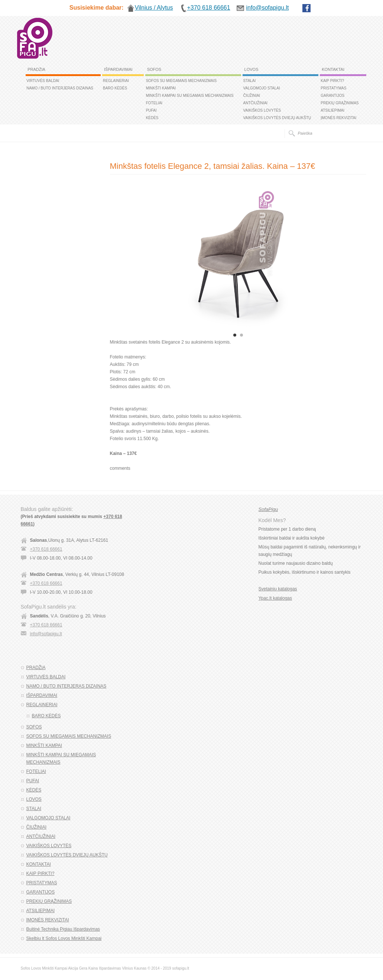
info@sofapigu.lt (46, 634)
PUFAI (151, 110)
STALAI (250, 81)
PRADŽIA (36, 69)
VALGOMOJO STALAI (262, 88)
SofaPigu (268, 509)
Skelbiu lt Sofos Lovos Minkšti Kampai (64, 938)
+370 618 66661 (46, 549)
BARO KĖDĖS (115, 88)
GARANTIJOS (332, 96)
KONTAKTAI (333, 69)
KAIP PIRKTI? (332, 81)
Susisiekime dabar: (97, 8)
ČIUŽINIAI (252, 96)
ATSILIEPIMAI (332, 110)
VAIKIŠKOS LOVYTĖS (262, 110)
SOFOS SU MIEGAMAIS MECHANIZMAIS (181, 81)
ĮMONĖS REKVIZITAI (338, 118)
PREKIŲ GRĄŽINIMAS (340, 103)
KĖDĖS (152, 118)
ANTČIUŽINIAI (256, 103)
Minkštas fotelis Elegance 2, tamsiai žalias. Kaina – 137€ (213, 166)
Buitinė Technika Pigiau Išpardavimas (63, 929)
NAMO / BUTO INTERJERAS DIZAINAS (60, 88)
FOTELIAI (154, 103)
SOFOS (154, 69)
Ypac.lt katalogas (275, 598)
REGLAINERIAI (116, 81)
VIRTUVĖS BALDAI (43, 81)
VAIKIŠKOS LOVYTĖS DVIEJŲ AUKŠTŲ (277, 118)
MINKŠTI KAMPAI (161, 88)
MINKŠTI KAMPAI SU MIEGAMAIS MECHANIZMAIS (190, 96)
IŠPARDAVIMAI (118, 69)
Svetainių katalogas (278, 589)
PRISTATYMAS (333, 88)
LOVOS (251, 69)
